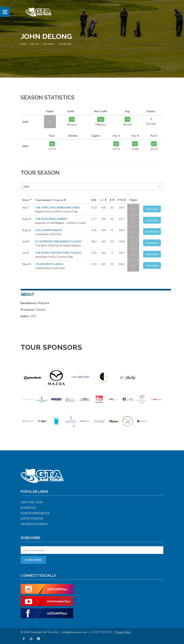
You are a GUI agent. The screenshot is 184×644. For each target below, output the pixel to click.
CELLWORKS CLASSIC (49, 264)
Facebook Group (34, 524)
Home (23, 44)
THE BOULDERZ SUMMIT (51, 219)
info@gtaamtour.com (75, 632)
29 (72, 119)
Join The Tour (32, 502)
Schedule (28, 508)
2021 (92, 187)
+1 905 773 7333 (101, 632)
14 (127, 119)
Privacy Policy (123, 632)
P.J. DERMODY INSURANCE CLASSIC (58, 241)
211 (101, 119)
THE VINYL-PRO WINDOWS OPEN (57, 207)
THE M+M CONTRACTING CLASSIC (58, 253)
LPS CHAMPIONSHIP (49, 230)
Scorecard (152, 209)
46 (52, 144)
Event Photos (32, 518)
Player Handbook (35, 513)
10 (116, 144)
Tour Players (49, 44)
